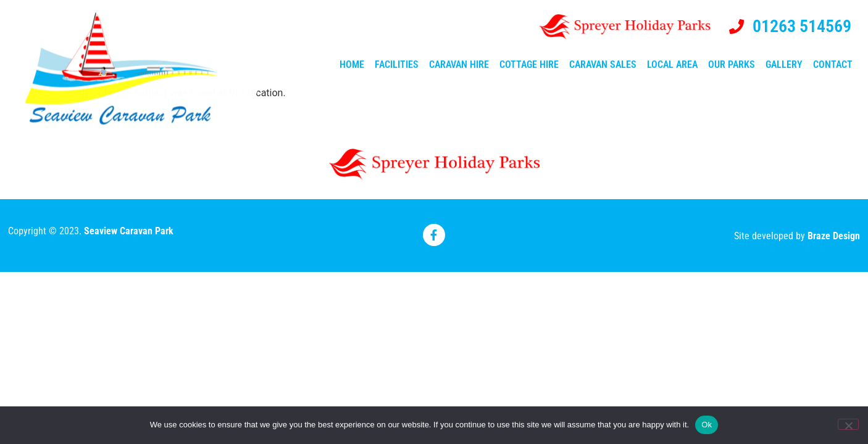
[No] (848, 424)
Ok (707, 425)
